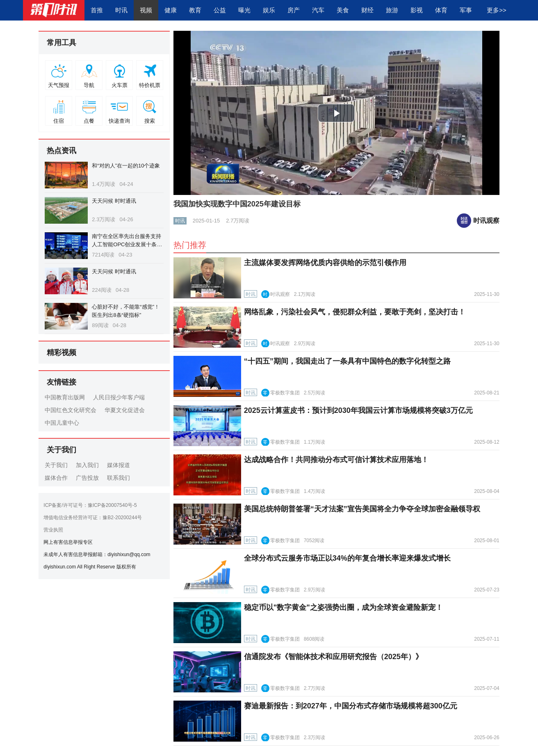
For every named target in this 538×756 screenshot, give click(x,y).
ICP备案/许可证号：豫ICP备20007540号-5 (90, 505)
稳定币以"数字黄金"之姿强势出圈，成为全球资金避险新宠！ (343, 607)
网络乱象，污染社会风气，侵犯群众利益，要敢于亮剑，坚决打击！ (355, 312)
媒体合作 (56, 478)
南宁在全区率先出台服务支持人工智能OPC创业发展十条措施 (127, 244)
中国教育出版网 (65, 397)
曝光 (244, 10)
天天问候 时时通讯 (114, 201)
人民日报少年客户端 (119, 397)
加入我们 (87, 465)
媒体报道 (119, 465)
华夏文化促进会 (125, 410)
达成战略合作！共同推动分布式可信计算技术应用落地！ (336, 460)
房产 (294, 10)
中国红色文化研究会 (71, 410)
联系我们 (119, 478)
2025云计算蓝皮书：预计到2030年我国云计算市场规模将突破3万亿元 (358, 410)
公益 (220, 10)
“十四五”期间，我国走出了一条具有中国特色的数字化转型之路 (347, 361)
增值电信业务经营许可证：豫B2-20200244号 (93, 518)
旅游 (392, 10)
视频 (146, 10)
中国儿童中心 (62, 423)
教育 (195, 10)
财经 (367, 10)
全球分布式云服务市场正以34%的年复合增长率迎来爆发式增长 (347, 558)
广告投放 (87, 478)
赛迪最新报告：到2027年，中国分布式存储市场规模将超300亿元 (351, 706)
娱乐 (269, 10)
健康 (171, 10)
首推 (97, 10)
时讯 (121, 10)
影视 (417, 10)
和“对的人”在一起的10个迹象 (126, 166)
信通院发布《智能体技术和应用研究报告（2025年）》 (333, 657)
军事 (466, 10)
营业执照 (53, 530)
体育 (441, 10)
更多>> (497, 10)
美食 (343, 10)
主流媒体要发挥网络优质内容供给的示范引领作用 (325, 263)
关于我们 (56, 465)
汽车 (318, 10)
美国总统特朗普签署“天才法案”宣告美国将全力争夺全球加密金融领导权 (362, 509)
